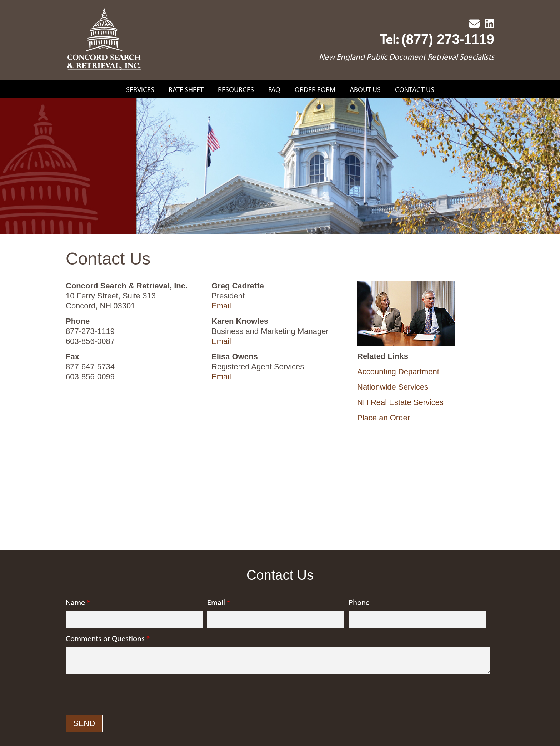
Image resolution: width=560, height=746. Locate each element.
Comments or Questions (108, 638)
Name (78, 602)
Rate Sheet (186, 89)
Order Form (315, 89)
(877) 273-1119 (448, 39)
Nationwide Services (393, 387)
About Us (365, 89)
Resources (236, 89)
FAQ (274, 89)
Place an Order (384, 418)
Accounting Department (398, 372)
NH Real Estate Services (400, 402)
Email (221, 306)
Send (84, 723)
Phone (359, 602)
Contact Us (415, 89)
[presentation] (120, 696)
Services (140, 89)
